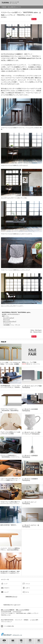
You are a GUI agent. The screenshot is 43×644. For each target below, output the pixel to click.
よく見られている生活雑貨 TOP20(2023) (30, 410)
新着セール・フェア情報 (29, 362)
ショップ (6, 592)
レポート (28, 588)
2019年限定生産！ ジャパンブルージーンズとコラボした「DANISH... (11, 386)
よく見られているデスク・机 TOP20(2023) (31, 526)
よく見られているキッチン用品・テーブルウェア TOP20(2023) (32, 433)
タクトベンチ (22, 80)
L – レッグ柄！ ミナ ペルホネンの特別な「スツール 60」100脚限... (10, 363)
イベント (28, 584)
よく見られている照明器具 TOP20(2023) (30, 456)
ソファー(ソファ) (17, 611)
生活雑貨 (31, 67)
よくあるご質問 (34, 620)
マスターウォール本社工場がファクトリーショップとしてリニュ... (10, 503)
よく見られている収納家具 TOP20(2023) (30, 480)
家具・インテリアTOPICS (22, 610)
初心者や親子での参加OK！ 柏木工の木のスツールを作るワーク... (10, 572)
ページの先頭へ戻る (9, 626)
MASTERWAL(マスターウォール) (11, 56)
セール (27, 592)
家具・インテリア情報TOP (8, 610)
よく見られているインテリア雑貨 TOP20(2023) (32, 387)
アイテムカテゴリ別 (6, 611)
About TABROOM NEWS (7, 620)
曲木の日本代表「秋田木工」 (9, 525)
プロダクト (7, 588)
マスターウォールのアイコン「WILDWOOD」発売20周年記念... (9, 411)
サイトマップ (19, 620)
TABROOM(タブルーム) (11, 597)
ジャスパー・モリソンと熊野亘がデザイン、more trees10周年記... (10, 549)
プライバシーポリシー (6, 622)
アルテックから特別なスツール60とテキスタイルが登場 (10, 433)
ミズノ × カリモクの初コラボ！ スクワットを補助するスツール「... (10, 479)
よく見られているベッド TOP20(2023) (29, 503)
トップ (6, 584)
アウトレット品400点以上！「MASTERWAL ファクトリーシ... (10, 456)
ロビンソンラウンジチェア (23, 270)
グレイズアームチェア (10, 80)
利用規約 (26, 620)
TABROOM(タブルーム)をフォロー (11, 605)
